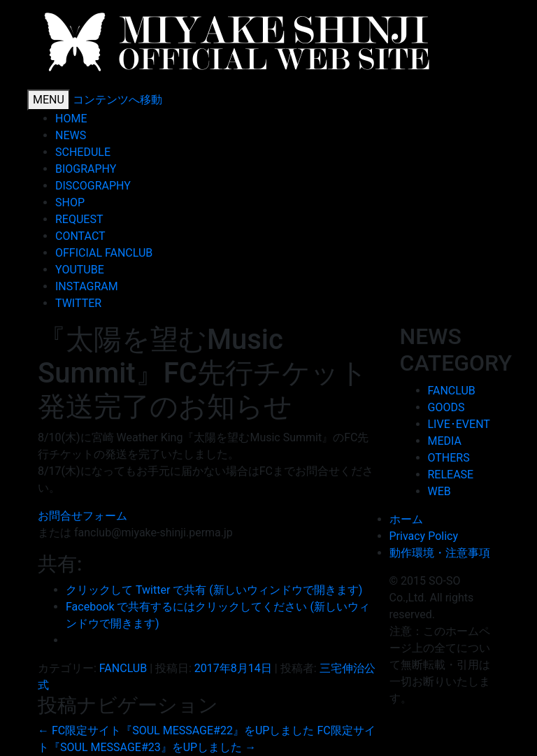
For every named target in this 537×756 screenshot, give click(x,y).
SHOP (70, 202)
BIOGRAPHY (86, 169)
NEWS (71, 135)
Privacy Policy (424, 536)
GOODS (446, 407)
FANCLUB (123, 668)
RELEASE (451, 475)
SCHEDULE (83, 152)
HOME (71, 119)
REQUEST (79, 219)
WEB (439, 491)
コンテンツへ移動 (117, 100)
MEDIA (445, 441)
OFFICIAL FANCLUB (104, 253)
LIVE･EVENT (459, 424)
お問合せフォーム (83, 516)
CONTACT (80, 236)
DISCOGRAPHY (93, 186)
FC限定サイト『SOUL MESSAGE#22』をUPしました (176, 730)
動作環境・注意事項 (440, 553)
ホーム (406, 519)
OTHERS (449, 458)
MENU (49, 100)
